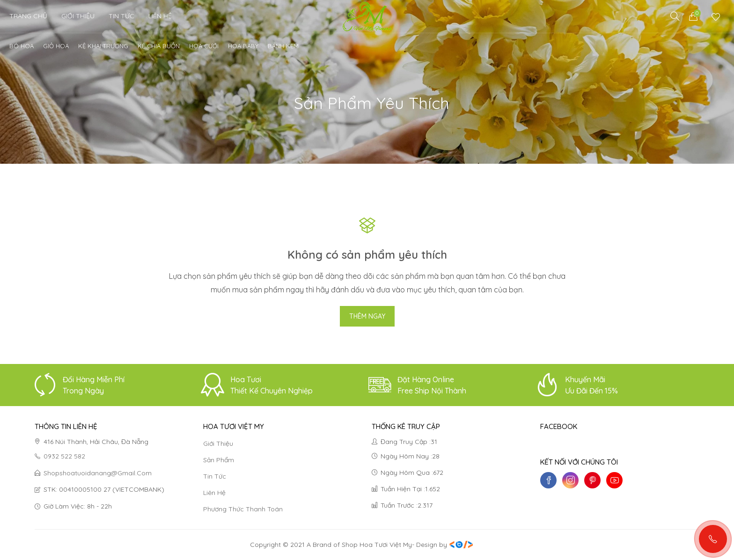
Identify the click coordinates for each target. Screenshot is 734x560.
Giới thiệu (78, 16)
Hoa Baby (243, 46)
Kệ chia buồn (159, 46)
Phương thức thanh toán (243, 509)
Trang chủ (28, 16)
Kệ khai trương (103, 46)
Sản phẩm (219, 460)
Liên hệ (214, 493)
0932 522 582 (60, 457)
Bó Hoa (22, 46)
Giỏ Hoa (56, 46)
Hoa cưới (204, 46)
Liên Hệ (160, 16)
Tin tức (215, 476)
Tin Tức (121, 16)
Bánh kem (283, 46)
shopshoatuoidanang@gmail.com (98, 473)
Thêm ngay (367, 316)
